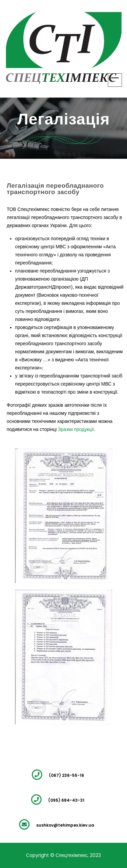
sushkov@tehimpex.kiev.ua (65, 825)
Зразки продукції (76, 429)
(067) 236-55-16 (67, 775)
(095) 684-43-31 (66, 800)
